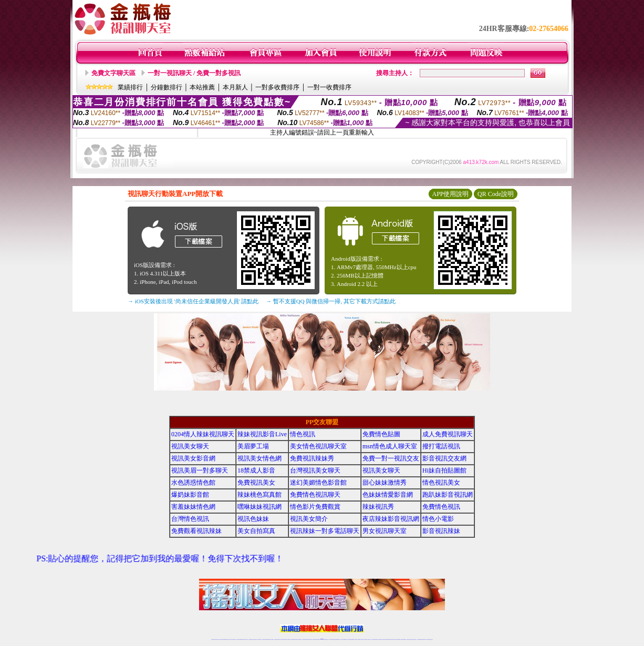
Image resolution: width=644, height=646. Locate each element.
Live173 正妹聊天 (347, 639)
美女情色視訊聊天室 (318, 446)
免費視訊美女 (256, 483)
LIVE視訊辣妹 (220, 639)
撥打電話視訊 (441, 446)
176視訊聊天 (307, 639)
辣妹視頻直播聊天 (268, 639)
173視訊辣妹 (289, 639)
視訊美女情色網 (259, 458)
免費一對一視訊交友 (391, 458)
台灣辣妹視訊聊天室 (251, 639)
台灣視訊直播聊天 (419, 639)
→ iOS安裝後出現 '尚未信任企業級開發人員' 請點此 (193, 301)
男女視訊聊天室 (385, 531)
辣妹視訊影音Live (262, 434)
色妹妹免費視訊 (304, 639)
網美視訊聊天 (397, 639)
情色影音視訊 (227, 639)
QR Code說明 (496, 194)
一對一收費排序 (329, 87)
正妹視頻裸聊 (380, 639)
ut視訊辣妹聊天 (285, 639)
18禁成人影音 (256, 470)
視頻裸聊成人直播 (360, 639)
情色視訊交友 (415, 639)
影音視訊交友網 (444, 458)
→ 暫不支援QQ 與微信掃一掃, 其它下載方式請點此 (331, 301)
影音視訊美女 (412, 639)
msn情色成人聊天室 (390, 446)
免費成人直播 (400, 639)
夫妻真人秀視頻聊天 (364, 639)
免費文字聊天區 (113, 73)
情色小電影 (438, 519)
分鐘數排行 (167, 87)
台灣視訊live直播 (224, 639)
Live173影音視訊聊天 (281, 639)
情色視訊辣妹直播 (393, 639)
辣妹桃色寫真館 (259, 495)
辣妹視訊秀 (378, 507)
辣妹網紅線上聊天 (338, 639)
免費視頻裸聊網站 (352, 639)
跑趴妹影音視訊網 (448, 495)
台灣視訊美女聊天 (315, 470)
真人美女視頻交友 (369, 639)
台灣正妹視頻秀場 (373, 639)
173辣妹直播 (330, 639)
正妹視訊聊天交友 (255, 639)
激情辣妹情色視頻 (385, 639)
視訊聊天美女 (235, 639)
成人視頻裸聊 (356, 639)
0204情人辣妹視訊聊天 (203, 434)
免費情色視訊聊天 (315, 495)
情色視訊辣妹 (213, 639)
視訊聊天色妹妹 (276, 639)
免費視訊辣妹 (238, 639)
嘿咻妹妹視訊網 (259, 507)
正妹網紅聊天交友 (326, 639)
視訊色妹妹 (253, 519)
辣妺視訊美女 (431, 639)
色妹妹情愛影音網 (388, 495)
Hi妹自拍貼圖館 (444, 470)
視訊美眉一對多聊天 (200, 470)
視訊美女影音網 (193, 458)
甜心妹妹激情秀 (385, 483)
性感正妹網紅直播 (334, 639)
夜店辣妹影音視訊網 (391, 519)
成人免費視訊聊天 (448, 434)
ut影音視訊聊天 (423, 639)
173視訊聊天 (272, 639)
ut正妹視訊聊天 (296, 639)
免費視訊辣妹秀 (312, 458)
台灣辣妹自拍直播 (264, 639)
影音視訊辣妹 (441, 531)
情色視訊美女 (441, 483)
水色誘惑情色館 (193, 483)
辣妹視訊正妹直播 (343, 639)
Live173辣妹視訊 (321, 639)
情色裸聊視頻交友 (389, 639)
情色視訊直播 (216, 639)
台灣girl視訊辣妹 (404, 639)
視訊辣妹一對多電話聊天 (325, 531)
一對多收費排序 (277, 87)
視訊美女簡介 (309, 519)
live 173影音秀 (231, 639)
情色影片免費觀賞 (315, 507)
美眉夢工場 (253, 446)
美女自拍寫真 (256, 531)
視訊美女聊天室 (408, 639)
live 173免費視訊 (427, 639)
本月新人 (235, 87)
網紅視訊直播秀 (314, 639)
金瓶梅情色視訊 (242, 639)
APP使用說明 (450, 194)
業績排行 (130, 87)
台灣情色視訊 (190, 519)
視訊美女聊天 (190, 446)
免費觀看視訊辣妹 (196, 531)
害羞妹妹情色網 (193, 507)
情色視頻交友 (377, 639)
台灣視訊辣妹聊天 (259, 639)
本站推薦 (202, 87)
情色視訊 (303, 434)
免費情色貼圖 (381, 434)
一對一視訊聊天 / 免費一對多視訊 (194, 73)
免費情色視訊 (441, 507)
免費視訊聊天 (293, 639)
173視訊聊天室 (300, 639)
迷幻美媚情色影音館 (318, 483)
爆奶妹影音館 (190, 495)
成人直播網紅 (318, 639)
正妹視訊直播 (310, 639)
